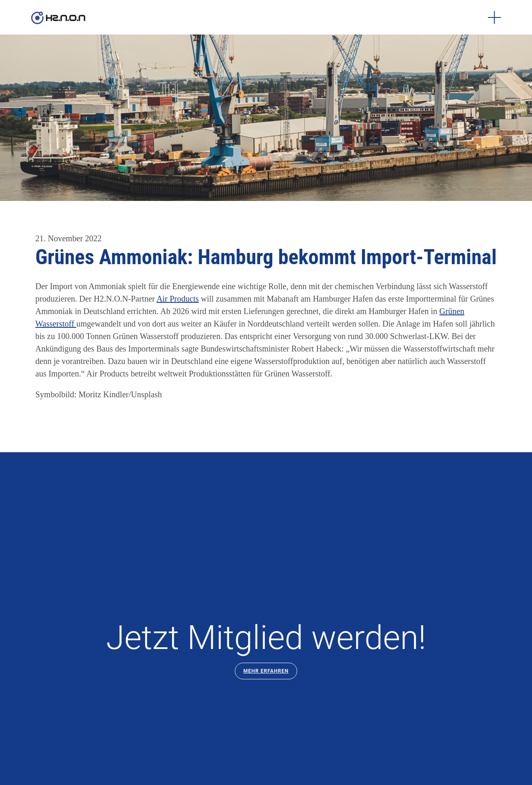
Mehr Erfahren (266, 671)
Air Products (178, 299)
